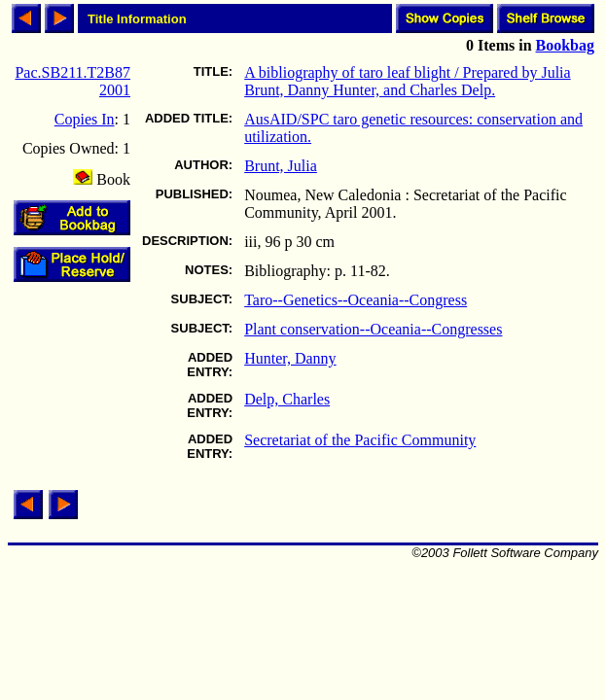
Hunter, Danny (290, 358)
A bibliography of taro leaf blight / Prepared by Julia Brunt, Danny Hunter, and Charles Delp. (407, 81)
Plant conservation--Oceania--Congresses (373, 329)
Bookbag (565, 45)
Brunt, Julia (281, 166)
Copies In (85, 119)
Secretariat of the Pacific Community (360, 440)
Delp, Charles (287, 399)
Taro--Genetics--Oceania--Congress (356, 300)
